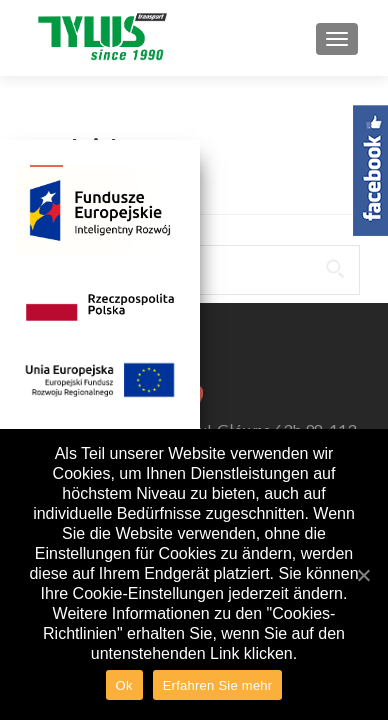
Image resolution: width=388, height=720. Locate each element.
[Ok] (363, 575)
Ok (124, 685)
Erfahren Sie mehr (218, 685)
